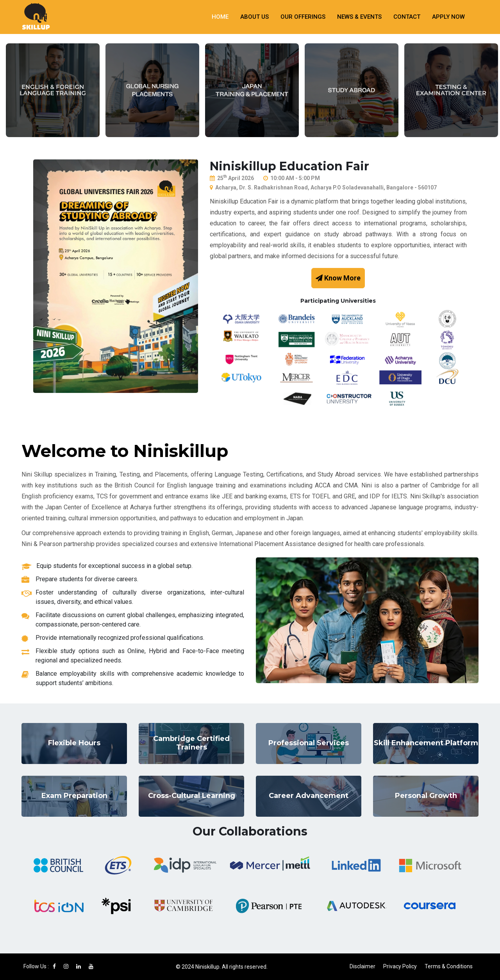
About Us (254, 17)
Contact (407, 17)
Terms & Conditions (449, 966)
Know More (338, 278)
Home (220, 17)
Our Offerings (303, 17)
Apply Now (448, 17)
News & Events (359, 17)
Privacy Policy (400, 966)
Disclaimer (362, 966)
